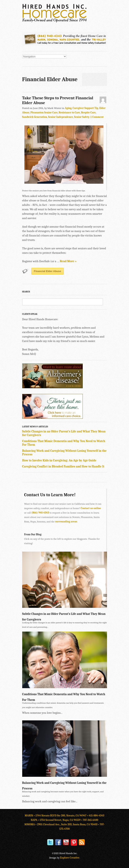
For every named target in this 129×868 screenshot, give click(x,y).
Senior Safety (82, 117)
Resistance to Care (69, 112)
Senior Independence (60, 117)
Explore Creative (70, 858)
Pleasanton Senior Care (44, 112)
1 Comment (97, 117)
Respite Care (88, 112)
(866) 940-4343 (40, 513)
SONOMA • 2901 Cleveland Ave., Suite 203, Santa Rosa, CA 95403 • (62, 824)
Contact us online (91, 508)
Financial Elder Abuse (48, 271)
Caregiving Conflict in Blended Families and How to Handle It (63, 466)
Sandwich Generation (35, 117)
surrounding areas (66, 522)
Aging (68, 108)
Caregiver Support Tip (85, 108)
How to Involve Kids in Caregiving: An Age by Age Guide (59, 460)
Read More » (68, 261)
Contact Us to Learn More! (50, 495)
